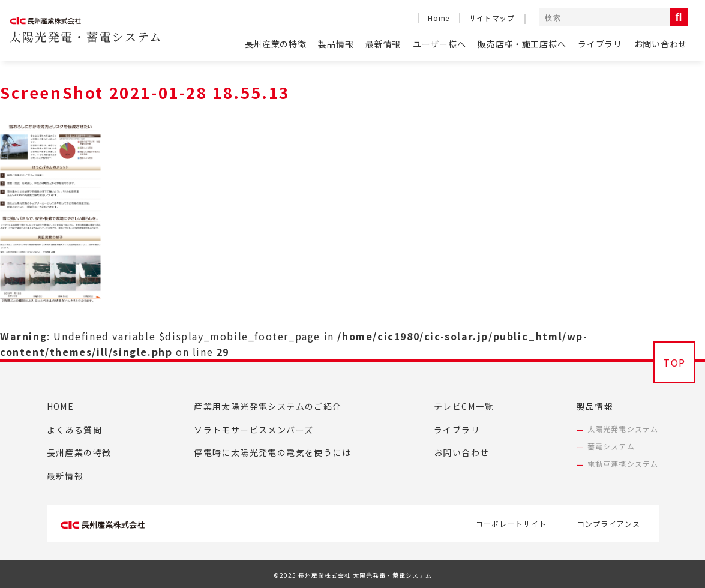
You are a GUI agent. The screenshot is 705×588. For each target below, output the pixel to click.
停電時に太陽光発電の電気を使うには (272, 452)
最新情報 (383, 44)
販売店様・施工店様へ (522, 44)
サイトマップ (492, 18)
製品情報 (336, 44)
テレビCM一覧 (464, 406)
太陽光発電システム (623, 429)
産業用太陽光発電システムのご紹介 (268, 406)
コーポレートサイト (511, 523)
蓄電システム (611, 446)
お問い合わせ (661, 44)
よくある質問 (74, 430)
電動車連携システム (623, 463)
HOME (61, 406)
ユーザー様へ (439, 44)
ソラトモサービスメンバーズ (253, 430)
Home (438, 18)
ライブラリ (600, 44)
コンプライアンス (609, 523)
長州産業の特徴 (276, 44)
